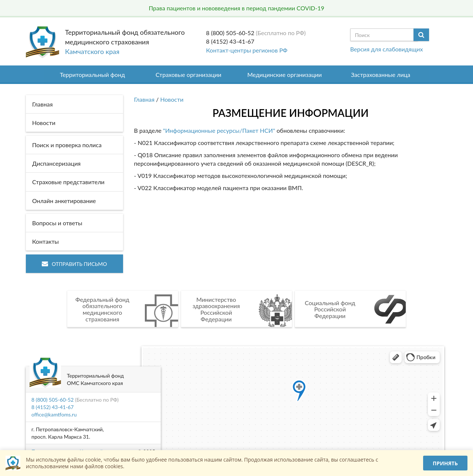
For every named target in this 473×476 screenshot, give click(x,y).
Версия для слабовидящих (387, 49)
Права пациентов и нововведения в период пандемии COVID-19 (236, 8)
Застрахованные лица (381, 75)
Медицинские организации (285, 75)
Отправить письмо (74, 264)
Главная (144, 99)
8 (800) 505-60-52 (230, 33)
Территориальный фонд (92, 75)
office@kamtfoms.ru (54, 414)
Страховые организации (188, 75)
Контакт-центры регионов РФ (247, 50)
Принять (445, 463)
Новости (172, 99)
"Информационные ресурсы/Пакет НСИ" (219, 130)
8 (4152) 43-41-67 (230, 41)
